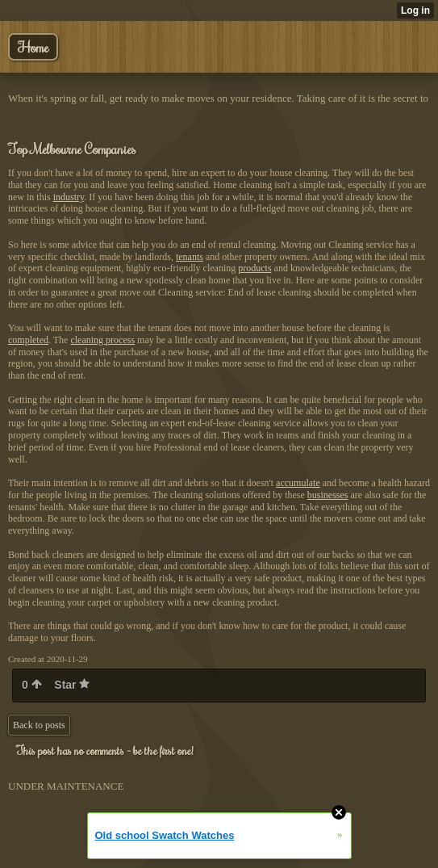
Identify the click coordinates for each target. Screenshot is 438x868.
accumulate (298, 483)
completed (28, 340)
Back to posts (39, 725)
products (254, 268)
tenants (190, 257)
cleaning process (102, 340)
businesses (328, 495)
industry (69, 197)
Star (72, 685)
